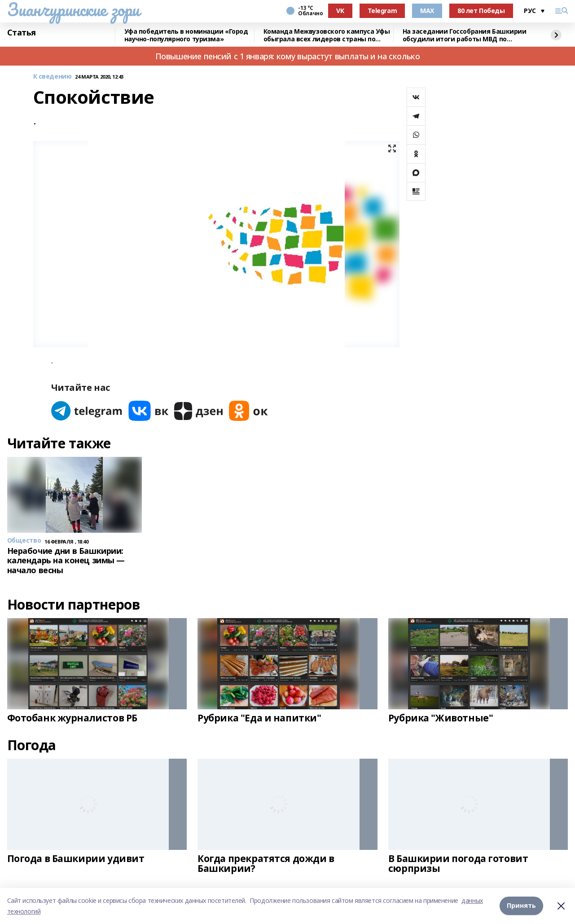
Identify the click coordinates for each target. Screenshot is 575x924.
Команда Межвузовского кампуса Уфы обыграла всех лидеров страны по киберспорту (327, 35)
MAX (427, 11)
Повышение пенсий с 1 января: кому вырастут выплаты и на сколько (288, 56)
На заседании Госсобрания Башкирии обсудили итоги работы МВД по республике (465, 35)
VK (340, 11)
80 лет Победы (481, 11)
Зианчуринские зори (73, 9)
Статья (22, 33)
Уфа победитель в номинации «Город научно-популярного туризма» (186, 35)
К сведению (53, 77)
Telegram (382, 11)
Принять (521, 906)
